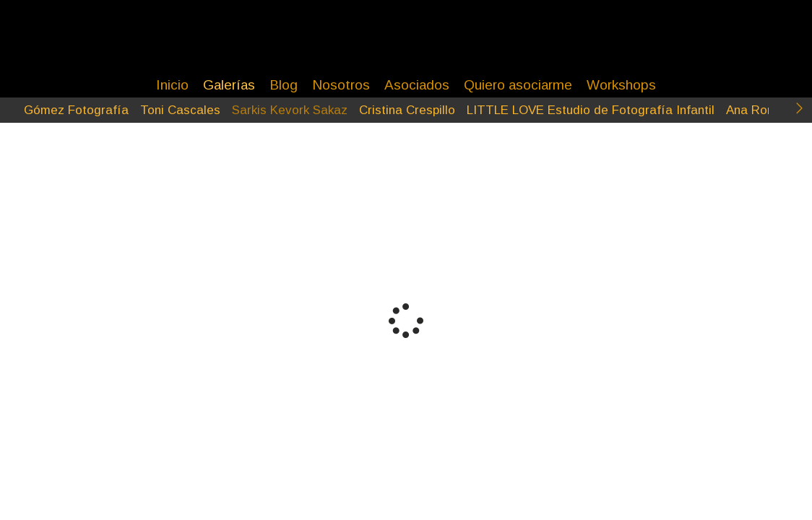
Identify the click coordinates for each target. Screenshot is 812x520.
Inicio (172, 85)
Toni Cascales (180, 110)
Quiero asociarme (518, 85)
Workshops (621, 85)
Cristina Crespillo (407, 110)
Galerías (229, 85)
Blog (284, 85)
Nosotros (341, 85)
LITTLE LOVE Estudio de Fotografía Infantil (591, 110)
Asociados (417, 85)
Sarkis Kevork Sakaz (290, 110)
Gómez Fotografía (76, 110)
